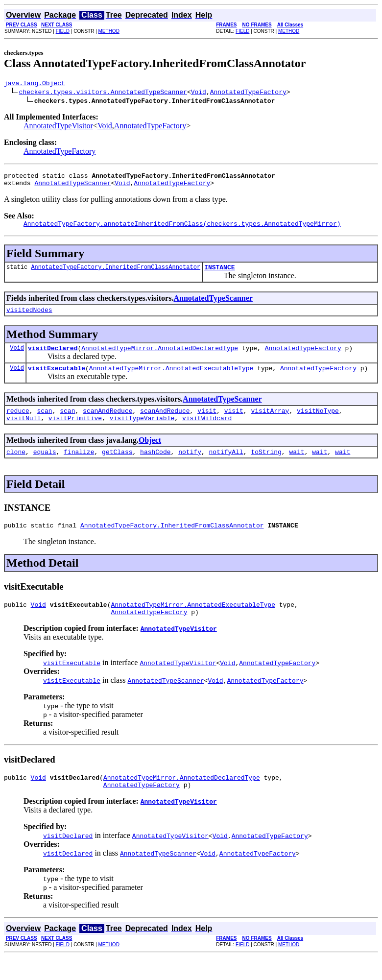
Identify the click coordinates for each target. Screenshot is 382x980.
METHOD (109, 31)
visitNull (24, 432)
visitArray (270, 424)
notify (190, 468)
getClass (117, 468)
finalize (79, 468)
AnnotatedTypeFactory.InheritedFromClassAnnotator (116, 274)
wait (297, 468)
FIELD (63, 31)
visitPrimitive (75, 432)
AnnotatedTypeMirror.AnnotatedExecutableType (171, 380)
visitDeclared (53, 358)
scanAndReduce (107, 424)
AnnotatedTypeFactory (248, 93)
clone (16, 468)
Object (150, 455)
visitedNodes (29, 318)
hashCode (155, 468)
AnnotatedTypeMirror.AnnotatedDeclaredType (160, 358)
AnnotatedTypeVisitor (58, 127)
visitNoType (318, 424)
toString (266, 468)
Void (199, 93)
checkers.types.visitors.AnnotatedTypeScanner (103, 93)
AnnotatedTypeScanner (72, 187)
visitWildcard (207, 432)
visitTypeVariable (142, 432)
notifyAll (226, 468)
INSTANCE (219, 274)
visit (207, 424)
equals (45, 468)
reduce (18, 424)
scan (44, 424)
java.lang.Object (35, 84)
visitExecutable (57, 380)
